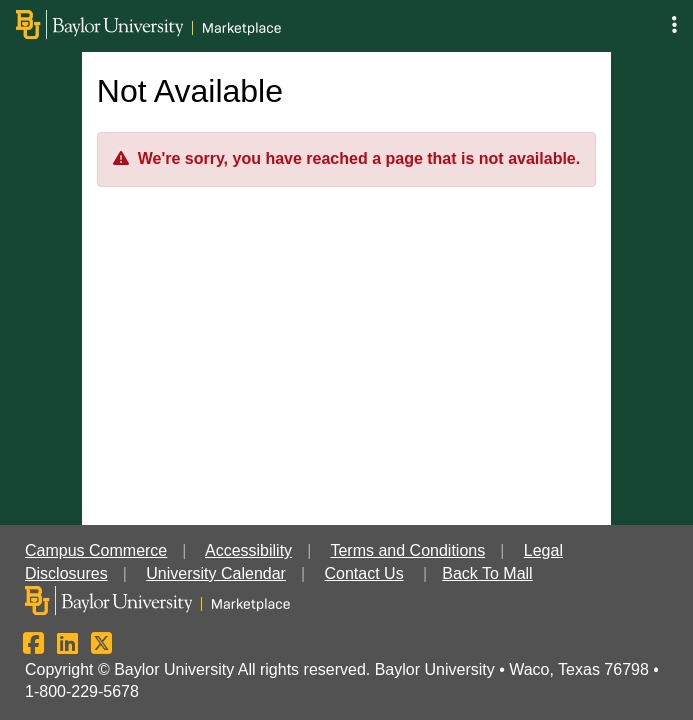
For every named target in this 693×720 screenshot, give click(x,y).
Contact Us (364, 573)
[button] (674, 25)
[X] (101, 646)
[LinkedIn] (67, 646)
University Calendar (216, 573)
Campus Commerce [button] (96, 550)
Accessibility (248, 550)
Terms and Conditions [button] (407, 550)
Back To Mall (487, 573)
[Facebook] (33, 646)
